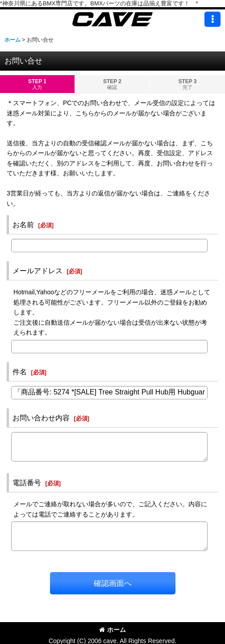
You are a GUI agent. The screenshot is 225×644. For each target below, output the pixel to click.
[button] (212, 19)
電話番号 (27, 483)
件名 (20, 372)
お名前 (23, 225)
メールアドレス (37, 271)
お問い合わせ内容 (41, 418)
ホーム (112, 630)
